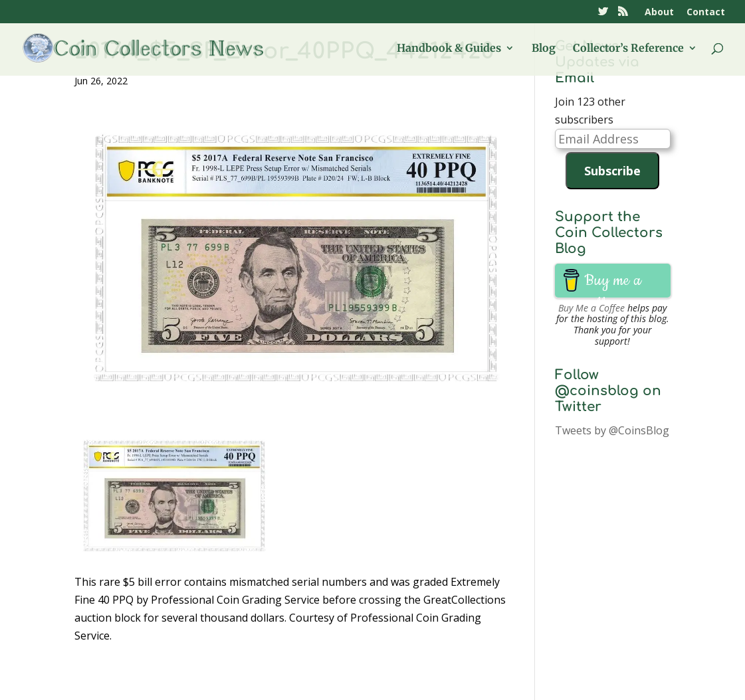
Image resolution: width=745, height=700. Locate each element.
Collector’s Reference (628, 49)
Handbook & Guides (449, 49)
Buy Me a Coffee (591, 308)
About (659, 13)
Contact (706, 13)
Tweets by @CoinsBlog (612, 430)
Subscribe (612, 171)
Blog (544, 49)
